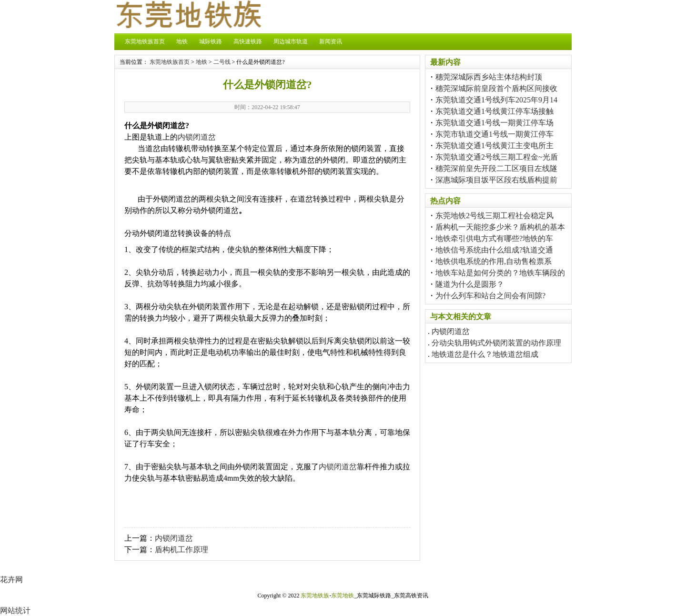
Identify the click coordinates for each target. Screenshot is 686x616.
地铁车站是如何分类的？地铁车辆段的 (500, 273)
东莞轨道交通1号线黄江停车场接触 (494, 111)
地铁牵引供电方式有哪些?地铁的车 (494, 238)
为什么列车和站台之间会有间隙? (490, 296)
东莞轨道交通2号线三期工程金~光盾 (497, 157)
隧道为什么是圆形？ (470, 284)
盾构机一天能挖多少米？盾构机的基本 (500, 227)
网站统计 (15, 611)
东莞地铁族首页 (145, 41)
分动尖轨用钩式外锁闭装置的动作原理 (496, 343)
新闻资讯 (331, 41)
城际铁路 (211, 41)
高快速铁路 (248, 41)
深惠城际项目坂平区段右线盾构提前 (496, 180)
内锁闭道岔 (197, 137)
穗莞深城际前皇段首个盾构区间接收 (496, 88)
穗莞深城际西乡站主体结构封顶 (489, 77)
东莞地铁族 (315, 596)
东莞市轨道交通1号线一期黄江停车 (494, 134)
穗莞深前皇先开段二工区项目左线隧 (496, 168)
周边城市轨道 (291, 41)
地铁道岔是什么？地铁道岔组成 (485, 354)
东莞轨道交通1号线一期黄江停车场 (494, 123)
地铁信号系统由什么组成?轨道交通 (494, 250)
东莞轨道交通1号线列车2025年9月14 (496, 100)
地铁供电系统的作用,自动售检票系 (494, 261)
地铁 (182, 41)
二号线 (222, 62)
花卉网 (11, 580)
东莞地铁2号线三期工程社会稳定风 (494, 216)
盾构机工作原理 (182, 550)
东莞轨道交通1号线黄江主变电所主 (494, 146)
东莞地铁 (343, 596)
